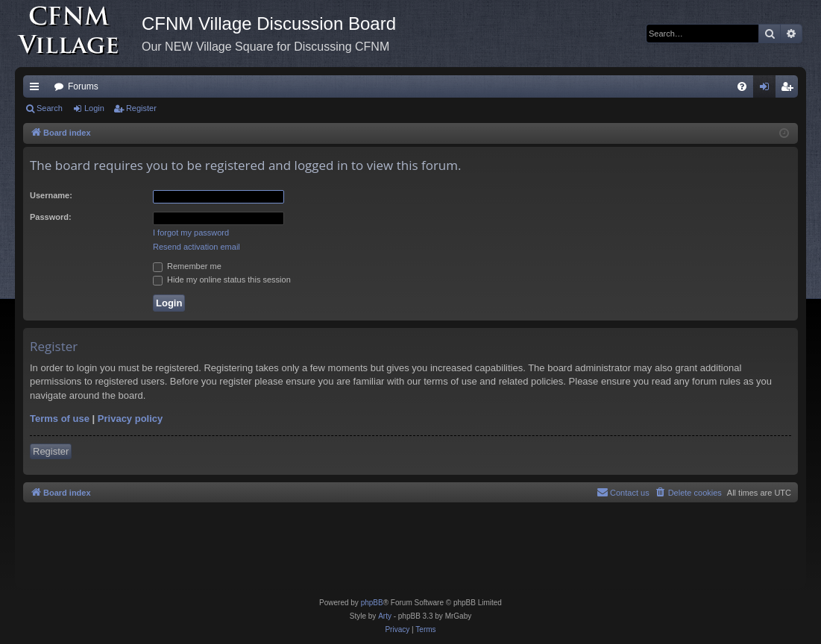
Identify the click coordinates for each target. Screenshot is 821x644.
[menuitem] (742, 86)
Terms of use (60, 419)
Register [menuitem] (790, 89)
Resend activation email (196, 247)
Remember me (187, 266)
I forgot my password (191, 233)
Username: (51, 195)
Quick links (37, 89)
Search (50, 108)
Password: (51, 217)
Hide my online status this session (222, 280)
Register (141, 108)
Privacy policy (130, 419)
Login (94, 108)
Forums (83, 86)
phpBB (372, 603)
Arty (385, 616)
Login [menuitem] (768, 89)
